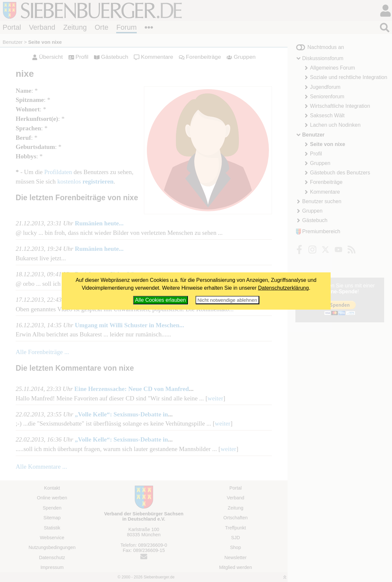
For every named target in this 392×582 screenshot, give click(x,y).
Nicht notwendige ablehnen (227, 300)
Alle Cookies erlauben (161, 300)
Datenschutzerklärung (284, 288)
